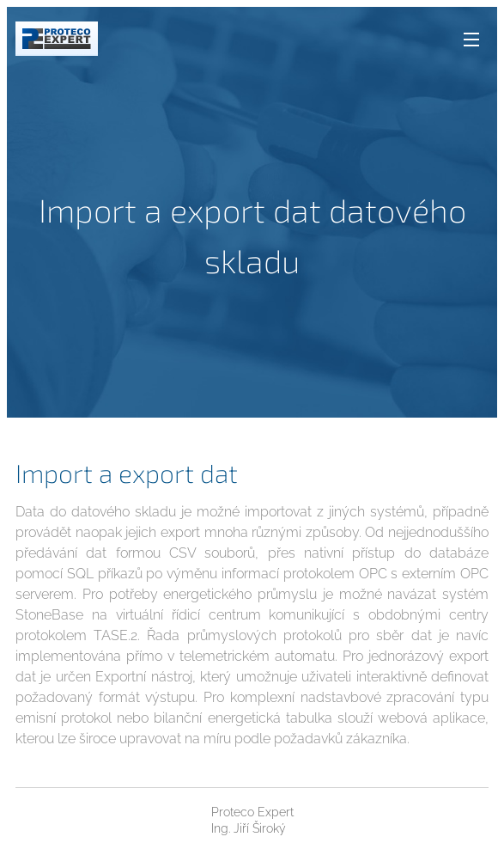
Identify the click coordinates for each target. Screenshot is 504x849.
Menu (471, 40)
